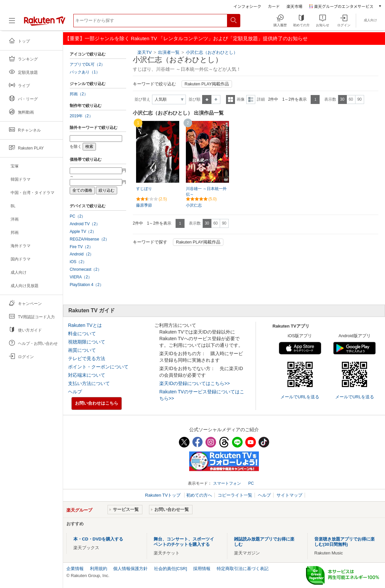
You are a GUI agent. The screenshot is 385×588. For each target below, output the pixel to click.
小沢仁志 (194, 205)
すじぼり (144, 189)
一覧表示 (231, 99)
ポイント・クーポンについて (98, 367)
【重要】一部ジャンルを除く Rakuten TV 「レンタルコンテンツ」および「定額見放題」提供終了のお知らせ (186, 38)
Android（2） (82, 254)
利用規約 (99, 569)
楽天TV (145, 52)
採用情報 (202, 569)
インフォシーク (247, 6)
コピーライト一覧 (235, 495)
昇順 (207, 99)
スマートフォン (227, 483)
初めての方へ (199, 495)
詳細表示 (251, 99)
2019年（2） (81, 116)
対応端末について (87, 375)
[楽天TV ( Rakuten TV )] (45, 23)
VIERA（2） (81, 277)
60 (351, 99)
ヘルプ (75, 392)
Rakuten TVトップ (163, 495)
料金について (82, 334)
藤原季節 (144, 205)
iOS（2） (78, 262)
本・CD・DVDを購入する (98, 539)
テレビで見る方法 (87, 358)
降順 (216, 99)
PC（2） (78, 216)
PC (251, 483)
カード (274, 6)
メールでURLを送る (300, 397)
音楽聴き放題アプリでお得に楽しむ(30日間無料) (345, 542)
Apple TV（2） (83, 232)
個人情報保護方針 (130, 569)
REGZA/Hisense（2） (89, 239)
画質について (82, 350)
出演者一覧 (169, 52)
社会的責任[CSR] (171, 569)
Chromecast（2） (86, 269)
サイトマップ (289, 495)
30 (342, 99)
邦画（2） (79, 94)
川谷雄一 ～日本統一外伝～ (206, 192)
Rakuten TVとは (85, 325)
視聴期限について (87, 342)
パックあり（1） (85, 72)
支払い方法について (89, 383)
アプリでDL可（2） (87, 64)
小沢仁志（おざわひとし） (212, 52)
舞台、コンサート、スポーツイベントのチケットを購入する (184, 542)
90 (359, 99)
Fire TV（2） (81, 247)
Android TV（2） (85, 224)
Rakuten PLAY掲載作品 (207, 84)
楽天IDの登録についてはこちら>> (194, 383)
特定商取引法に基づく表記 (243, 569)
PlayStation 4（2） (87, 285)
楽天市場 (294, 6)
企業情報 (75, 569)
